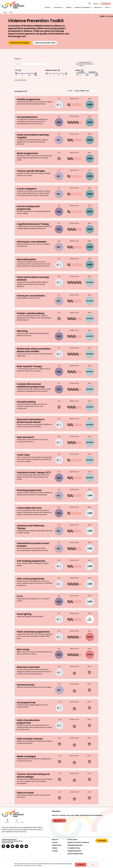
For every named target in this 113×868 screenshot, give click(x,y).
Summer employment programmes (28, 208)
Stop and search (25, 437)
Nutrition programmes (29, 99)
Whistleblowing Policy (75, 845)
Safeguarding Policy (74, 851)
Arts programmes (26, 703)
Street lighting (24, 614)
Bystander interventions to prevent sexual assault (31, 421)
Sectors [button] (47, 7)
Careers (55, 842)
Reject (93, 865)
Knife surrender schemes (30, 739)
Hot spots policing (26, 402)
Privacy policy (72, 840)
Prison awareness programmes (33, 632)
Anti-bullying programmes (31, 561)
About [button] (107, 7)
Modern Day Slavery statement (78, 842)
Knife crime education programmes (28, 722)
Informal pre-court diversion (32, 242)
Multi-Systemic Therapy (29, 366)
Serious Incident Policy (75, 854)
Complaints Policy (74, 848)
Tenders (55, 848)
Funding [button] (68, 7)
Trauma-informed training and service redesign (33, 775)
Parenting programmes (29, 490)
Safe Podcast (57, 845)
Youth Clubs (23, 455)
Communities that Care (29, 508)
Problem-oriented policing (31, 313)
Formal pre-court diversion (31, 296)
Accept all (81, 865)
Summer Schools (26, 685)
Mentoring (22, 331)
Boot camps (23, 649)
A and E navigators (27, 189)
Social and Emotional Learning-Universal (33, 278)
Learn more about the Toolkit (45, 43)
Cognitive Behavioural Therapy (33, 224)
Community (102, 841)
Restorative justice (26, 259)
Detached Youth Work (28, 667)
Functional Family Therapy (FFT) (34, 473)
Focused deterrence (27, 117)
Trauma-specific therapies (31, 171)
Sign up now (58, 821)
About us (55, 840)
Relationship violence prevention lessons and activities (34, 350)
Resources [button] (98, 7)
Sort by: (70, 91)
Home (5, 12)
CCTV (20, 596)
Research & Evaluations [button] (83, 7)
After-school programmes (31, 579)
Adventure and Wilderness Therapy (31, 527)
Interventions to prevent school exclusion (33, 545)
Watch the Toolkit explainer (20, 43)
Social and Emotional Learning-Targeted (33, 136)
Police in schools (25, 793)
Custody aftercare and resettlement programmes (31, 385)
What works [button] (58, 7)
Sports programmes (27, 153)
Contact (96, 4)
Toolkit (106, 4)
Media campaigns (26, 756)
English (102, 16)
